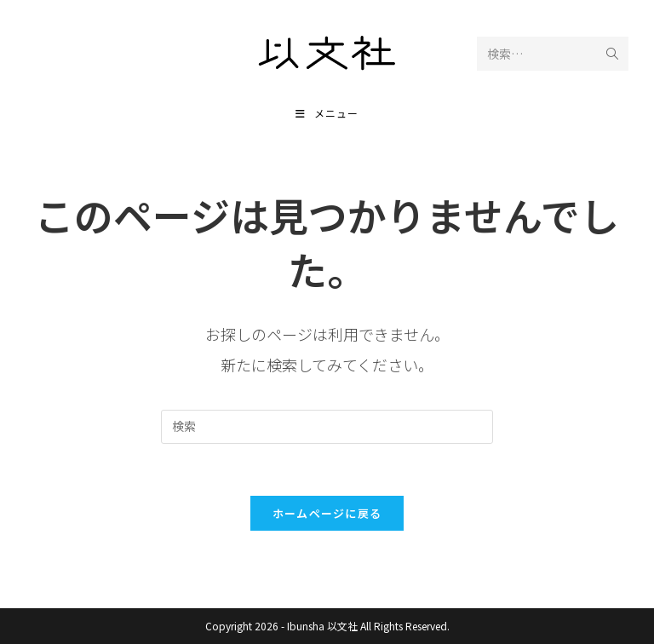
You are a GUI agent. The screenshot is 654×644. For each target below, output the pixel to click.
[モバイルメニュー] (327, 113)
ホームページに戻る (327, 513)
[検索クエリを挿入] (327, 427)
